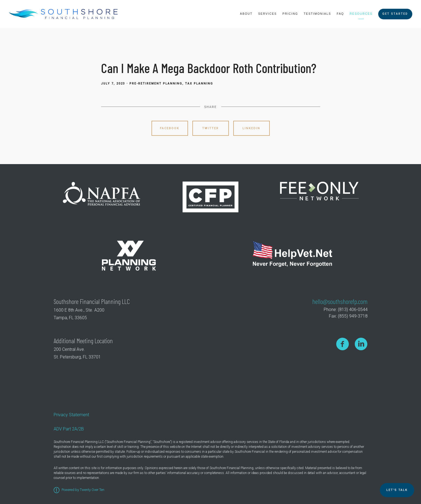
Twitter (210, 128)
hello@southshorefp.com (340, 301)
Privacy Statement (71, 415)
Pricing (290, 14)
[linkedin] (361, 344)
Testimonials (317, 14)
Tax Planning (199, 84)
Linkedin (251, 128)
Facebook (170, 128)
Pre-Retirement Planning (156, 84)
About (246, 14)
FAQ (340, 14)
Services (267, 14)
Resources (361, 14)
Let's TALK (397, 490)
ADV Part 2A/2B (69, 429)
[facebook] (343, 344)
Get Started (395, 14)
